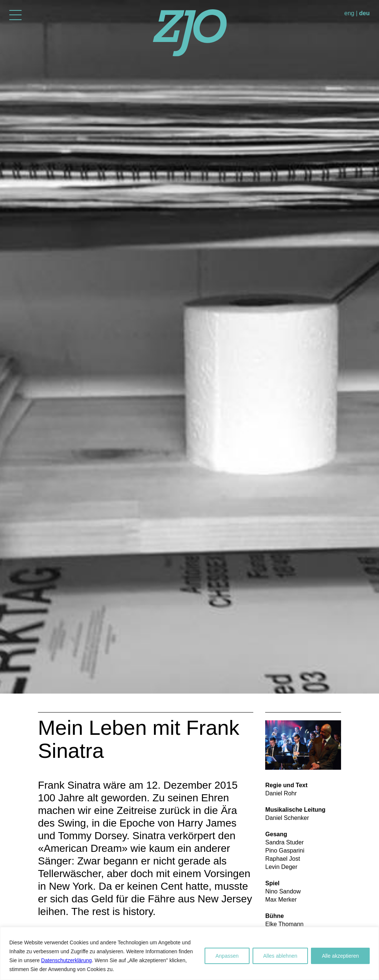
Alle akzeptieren (340, 956)
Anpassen (227, 956)
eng (349, 13)
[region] (189, 953)
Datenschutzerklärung (67, 960)
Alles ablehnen (280, 956)
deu (364, 13)
